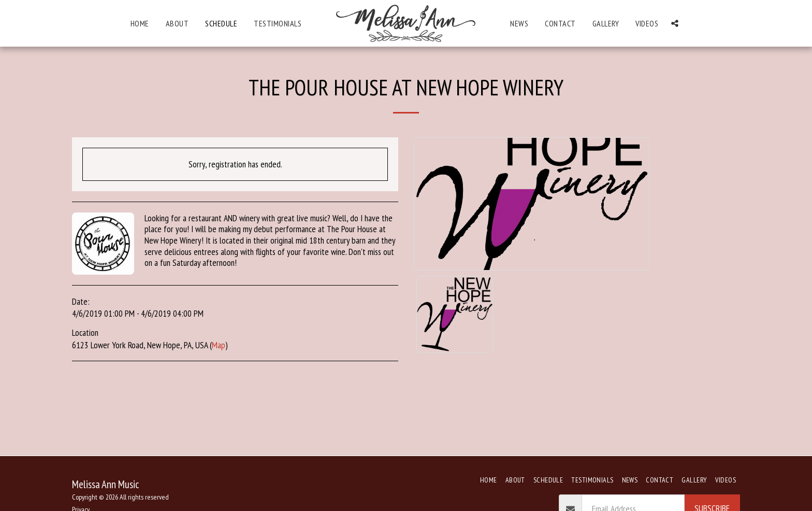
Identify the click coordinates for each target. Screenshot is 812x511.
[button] (675, 23)
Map (219, 345)
